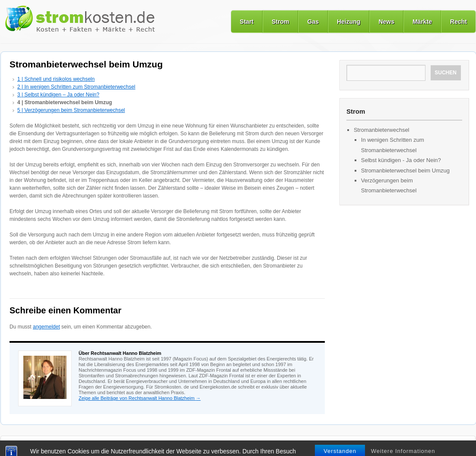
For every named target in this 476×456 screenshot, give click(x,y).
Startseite (22, 446)
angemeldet (46, 327)
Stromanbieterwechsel (382, 130)
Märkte (422, 22)
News (386, 22)
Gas (313, 22)
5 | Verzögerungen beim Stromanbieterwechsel (71, 110)
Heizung (349, 22)
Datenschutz (252, 446)
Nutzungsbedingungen (202, 446)
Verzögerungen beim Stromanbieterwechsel (389, 185)
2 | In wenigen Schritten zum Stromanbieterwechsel (76, 87)
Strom (280, 22)
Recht (459, 22)
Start (247, 22)
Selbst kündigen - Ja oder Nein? (401, 160)
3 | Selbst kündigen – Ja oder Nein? (58, 95)
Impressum (290, 446)
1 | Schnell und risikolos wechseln (56, 79)
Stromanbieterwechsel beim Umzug (405, 171)
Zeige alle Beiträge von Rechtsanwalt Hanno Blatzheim (140, 398)
